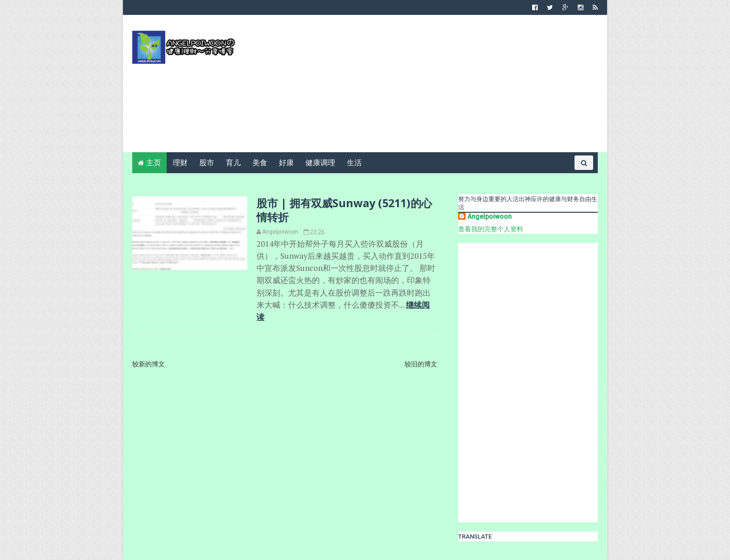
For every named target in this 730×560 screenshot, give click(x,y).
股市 (207, 163)
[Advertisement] (428, 87)
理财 (180, 163)
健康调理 (320, 163)
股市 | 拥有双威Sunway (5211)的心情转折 (344, 210)
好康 (286, 163)
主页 (154, 163)
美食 (260, 163)
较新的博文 (149, 364)
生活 (354, 163)
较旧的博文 (421, 364)
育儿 (233, 163)
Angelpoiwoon (490, 216)
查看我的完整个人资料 (491, 229)
